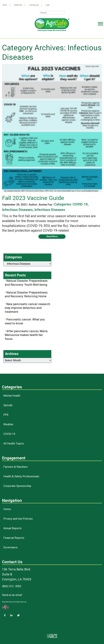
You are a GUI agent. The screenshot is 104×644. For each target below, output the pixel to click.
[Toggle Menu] (100, 34)
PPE (6, 415)
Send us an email (12, 595)
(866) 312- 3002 (12, 586)
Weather (8, 424)
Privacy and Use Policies (18, 519)
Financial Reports (14, 538)
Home (7, 509)
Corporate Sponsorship (17, 486)
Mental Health (12, 396)
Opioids (8, 405)
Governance (10, 547)
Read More (52, 236)
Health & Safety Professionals (21, 476)
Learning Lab (34, 5)
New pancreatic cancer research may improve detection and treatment (27, 308)
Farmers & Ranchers (16, 467)
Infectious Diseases (17, 210)
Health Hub (18, 5)
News (5, 5)
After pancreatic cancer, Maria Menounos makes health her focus (26, 335)
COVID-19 (80, 204)
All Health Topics (14, 443)
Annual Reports (12, 528)
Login (48, 5)
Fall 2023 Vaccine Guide (33, 198)
